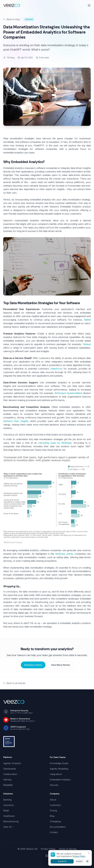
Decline (79, 861)
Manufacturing (11, 821)
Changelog (55, 821)
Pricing (53, 811)
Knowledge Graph (59, 763)
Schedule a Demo (33, 665)
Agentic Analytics (12, 763)
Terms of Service (68, 849)
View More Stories (60, 665)
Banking (7, 800)
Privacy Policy (48, 849)
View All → (9, 827)
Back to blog (11, 19)
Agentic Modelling (59, 769)
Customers (55, 805)
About (53, 800)
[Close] (89, 853)
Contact (54, 832)
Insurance (9, 805)
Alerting (7, 780)
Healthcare (9, 816)
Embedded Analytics (60, 780)
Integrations (56, 774)
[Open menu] (89, 5)
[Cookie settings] (87, 861)
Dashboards (10, 769)
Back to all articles (14, 683)
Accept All (62, 861)
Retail (6, 811)
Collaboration (10, 774)
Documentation (58, 827)
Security (54, 785)
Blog (52, 816)
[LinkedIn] (47, 856)
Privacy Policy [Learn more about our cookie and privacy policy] (79, 856)
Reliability (8, 785)
